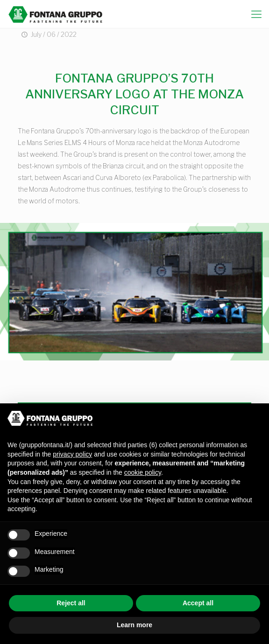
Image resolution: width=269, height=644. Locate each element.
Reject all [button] (71, 603)
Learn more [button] (134, 625)
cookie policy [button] (143, 472)
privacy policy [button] (72, 454)
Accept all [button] (198, 603)
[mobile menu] (256, 14)
